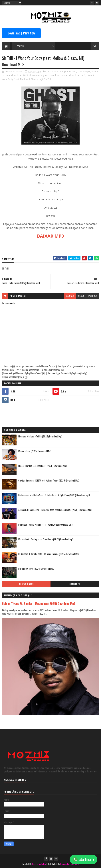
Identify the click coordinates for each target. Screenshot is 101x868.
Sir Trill (48, 79)
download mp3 (77, 75)
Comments (75, 584)
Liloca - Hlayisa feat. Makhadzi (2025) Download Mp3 (43, 466)
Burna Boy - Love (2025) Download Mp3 (36, 569)
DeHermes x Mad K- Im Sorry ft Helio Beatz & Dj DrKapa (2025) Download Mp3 (54, 495)
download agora (39, 75)
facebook (93, 296)
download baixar (58, 75)
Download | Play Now (21, 33)
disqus (81, 296)
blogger (70, 296)
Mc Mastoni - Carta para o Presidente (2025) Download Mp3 (46, 539)
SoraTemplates (39, 864)
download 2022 (20, 75)
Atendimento (83, 859)
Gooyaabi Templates (70, 864)
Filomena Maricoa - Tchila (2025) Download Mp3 (40, 436)
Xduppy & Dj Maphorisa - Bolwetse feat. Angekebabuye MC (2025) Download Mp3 (55, 510)
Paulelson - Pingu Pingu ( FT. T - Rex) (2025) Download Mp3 (46, 524)
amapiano (52, 71)
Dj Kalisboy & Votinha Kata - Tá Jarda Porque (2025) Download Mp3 (49, 554)
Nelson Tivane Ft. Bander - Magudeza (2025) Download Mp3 (39, 603)
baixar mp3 (84, 71)
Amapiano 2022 (68, 71)
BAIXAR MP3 (50, 236)
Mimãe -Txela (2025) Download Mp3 (35, 451)
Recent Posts (26, 584)
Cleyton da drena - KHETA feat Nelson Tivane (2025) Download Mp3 (49, 480)
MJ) (41, 79)
